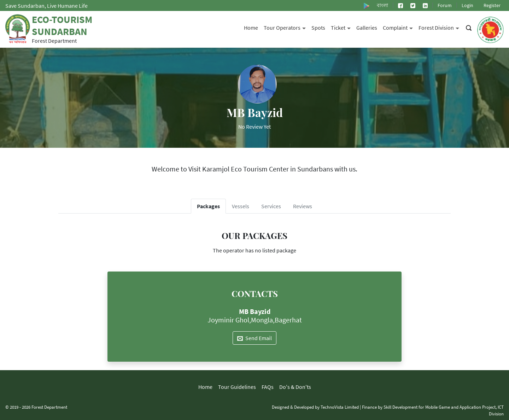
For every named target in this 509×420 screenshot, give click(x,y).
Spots (318, 28)
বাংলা (382, 5)
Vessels (241, 206)
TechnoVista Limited (340, 407)
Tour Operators (286, 27)
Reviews (303, 206)
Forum (445, 5)
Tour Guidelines (237, 387)
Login (467, 5)
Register (492, 5)
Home (251, 28)
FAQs (268, 387)
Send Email (255, 338)
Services (271, 206)
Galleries (367, 28)
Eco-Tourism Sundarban (62, 25)
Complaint (399, 27)
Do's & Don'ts (295, 387)
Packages (208, 206)
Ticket (342, 27)
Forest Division (440, 27)
